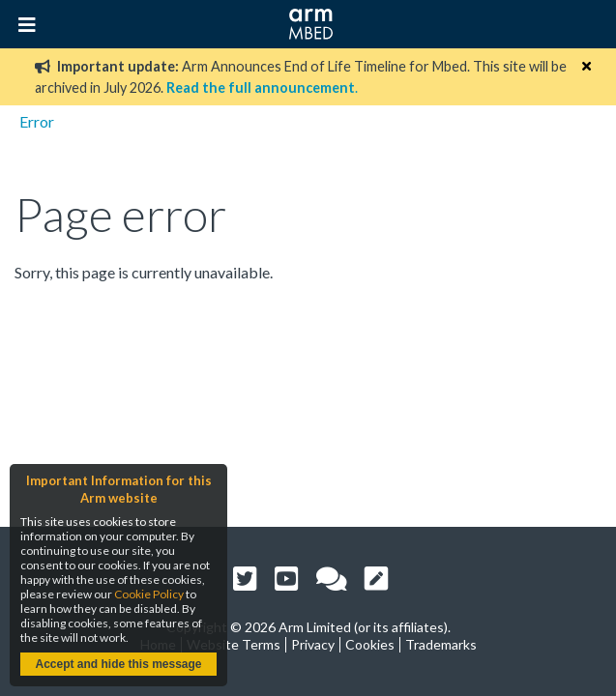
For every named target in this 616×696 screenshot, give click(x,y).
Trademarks (441, 644)
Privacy (313, 644)
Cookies (370, 644)
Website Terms (234, 644)
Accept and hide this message (118, 664)
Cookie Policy (149, 594)
